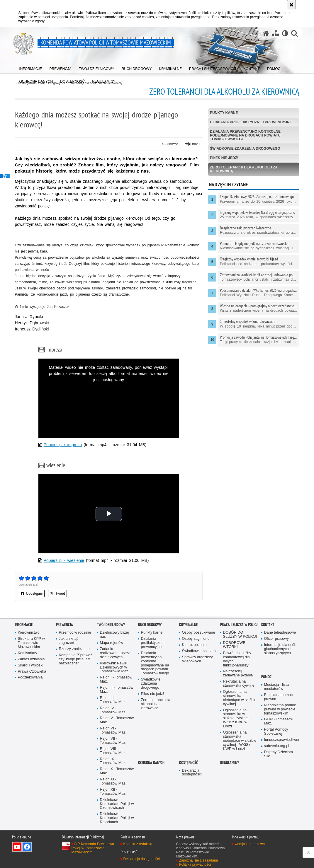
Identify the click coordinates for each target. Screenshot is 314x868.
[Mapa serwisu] (276, 33)
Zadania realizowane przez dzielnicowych (115, 653)
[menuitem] (31, 68)
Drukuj (193, 144)
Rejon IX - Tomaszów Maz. (113, 761)
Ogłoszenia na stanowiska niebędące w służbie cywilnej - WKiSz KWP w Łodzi (240, 741)
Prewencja (65, 625)
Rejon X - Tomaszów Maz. (117, 771)
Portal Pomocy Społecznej (276, 732)
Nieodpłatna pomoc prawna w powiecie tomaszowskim (280, 709)
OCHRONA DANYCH (151, 763)
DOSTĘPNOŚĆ (189, 763)
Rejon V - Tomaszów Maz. (117, 720)
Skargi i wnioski (31, 665)
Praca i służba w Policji (239, 625)
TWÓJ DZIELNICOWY (111, 625)
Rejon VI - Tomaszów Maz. (113, 730)
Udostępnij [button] (32, 594)
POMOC (266, 677)
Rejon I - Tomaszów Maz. (116, 679)
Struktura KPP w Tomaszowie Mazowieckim (31, 643)
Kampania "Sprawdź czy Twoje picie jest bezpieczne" (76, 659)
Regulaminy (230, 763)
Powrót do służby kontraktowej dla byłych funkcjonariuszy (237, 659)
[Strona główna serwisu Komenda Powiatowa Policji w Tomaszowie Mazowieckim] (266, 33)
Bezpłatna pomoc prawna (279, 697)
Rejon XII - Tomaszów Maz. (113, 792)
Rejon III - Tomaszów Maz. (113, 700)
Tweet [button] (57, 594)
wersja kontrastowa (250, 844)
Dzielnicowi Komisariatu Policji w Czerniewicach (117, 804)
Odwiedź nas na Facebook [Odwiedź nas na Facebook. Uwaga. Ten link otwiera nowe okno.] (27, 847)
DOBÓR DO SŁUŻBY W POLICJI (240, 635)
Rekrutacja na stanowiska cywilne (239, 684)
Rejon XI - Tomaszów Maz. (113, 781)
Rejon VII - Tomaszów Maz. (113, 741)
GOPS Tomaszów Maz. (279, 721)
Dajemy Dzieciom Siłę (279, 754)
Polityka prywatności (195, 864)
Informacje (24, 625)
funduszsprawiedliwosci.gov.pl (281, 740)
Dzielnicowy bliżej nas (114, 635)
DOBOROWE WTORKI (234, 645)
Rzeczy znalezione (74, 649)
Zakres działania (31, 659)
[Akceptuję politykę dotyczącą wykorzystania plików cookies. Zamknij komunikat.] (291, 5)
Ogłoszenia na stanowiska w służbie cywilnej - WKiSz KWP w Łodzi (237, 718)
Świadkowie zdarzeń (199, 651)
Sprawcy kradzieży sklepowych (197, 659)
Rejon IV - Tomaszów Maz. (113, 710)
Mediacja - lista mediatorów (276, 687)
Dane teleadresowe (280, 633)
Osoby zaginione (196, 639)
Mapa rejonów (112, 643)
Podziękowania (30, 677)
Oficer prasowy (276, 639)
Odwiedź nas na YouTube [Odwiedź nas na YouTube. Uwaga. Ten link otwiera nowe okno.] (17, 847)
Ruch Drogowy (150, 625)
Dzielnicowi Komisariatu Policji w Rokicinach (117, 818)
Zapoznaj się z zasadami (198, 860)
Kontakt (268, 625)
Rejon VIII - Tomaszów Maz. (113, 751)
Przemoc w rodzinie (75, 633)
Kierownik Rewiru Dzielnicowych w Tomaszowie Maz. (115, 667)
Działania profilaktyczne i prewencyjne (251, 122)
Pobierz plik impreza (63, 445)
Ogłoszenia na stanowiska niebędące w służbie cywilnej (240, 698)
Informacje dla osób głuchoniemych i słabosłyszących (280, 649)
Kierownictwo (29, 633)
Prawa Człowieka (32, 672)
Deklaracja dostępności (192, 773)
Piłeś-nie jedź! (224, 158)
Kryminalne (189, 625)
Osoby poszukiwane (199, 633)
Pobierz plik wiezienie (64, 560)
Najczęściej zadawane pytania (238, 673)
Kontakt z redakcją (138, 844)
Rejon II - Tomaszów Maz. (117, 690)
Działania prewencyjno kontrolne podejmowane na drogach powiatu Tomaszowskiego (245, 135)
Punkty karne (224, 113)
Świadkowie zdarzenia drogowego (245, 149)
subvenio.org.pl (277, 746)
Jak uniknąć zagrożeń (69, 641)
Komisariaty (28, 653)
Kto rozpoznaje (194, 645)
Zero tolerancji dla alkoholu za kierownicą (244, 169)
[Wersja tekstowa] (285, 33)
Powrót (169, 144)
